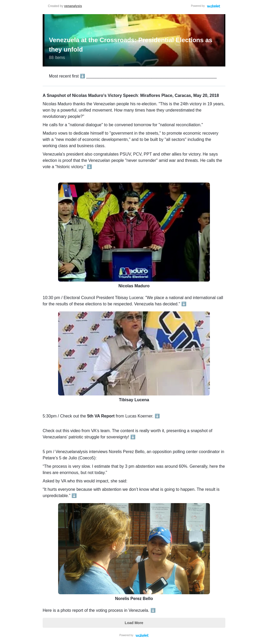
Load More (134, 623)
